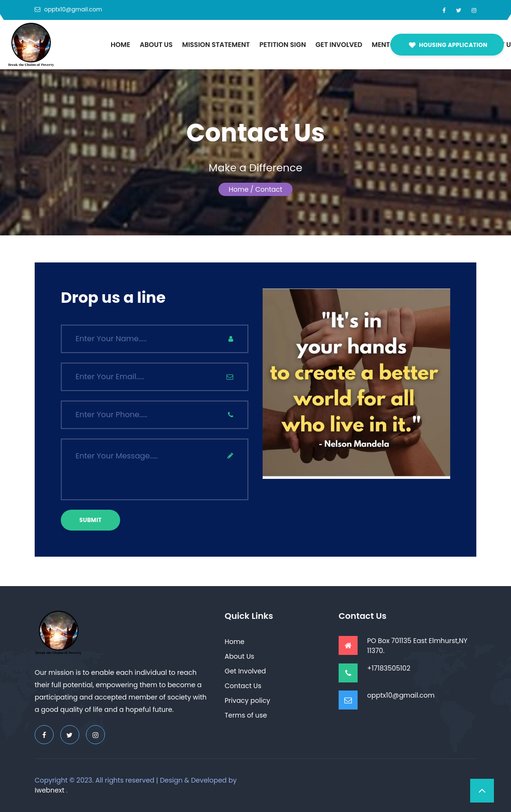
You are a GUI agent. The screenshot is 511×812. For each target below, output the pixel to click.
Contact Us (243, 686)
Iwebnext (50, 790)
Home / (241, 189)
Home (120, 45)
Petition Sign (283, 45)
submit (90, 520)
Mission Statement (216, 45)
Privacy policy (247, 700)
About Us (156, 45)
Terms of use (246, 715)
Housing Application (448, 45)
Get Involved (339, 45)
